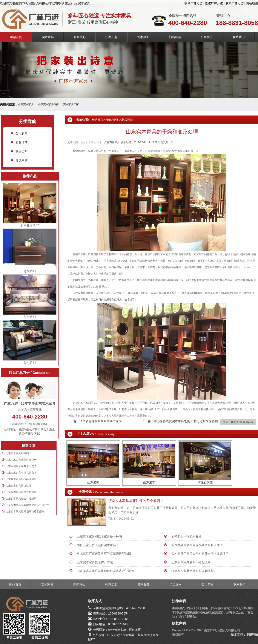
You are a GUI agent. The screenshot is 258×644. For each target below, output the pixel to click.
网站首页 (16, 37)
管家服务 (143, 37)
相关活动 (19, 142)
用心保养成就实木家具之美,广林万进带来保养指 (186, 421)
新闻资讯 (112, 120)
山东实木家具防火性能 (18, 486)
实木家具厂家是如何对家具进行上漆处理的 (200, 554)
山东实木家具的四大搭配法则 (191, 562)
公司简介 (207, 37)
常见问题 (19, 161)
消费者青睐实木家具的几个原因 (101, 421)
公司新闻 (19, 133)
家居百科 (19, 151)
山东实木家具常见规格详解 (21, 492)
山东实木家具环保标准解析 (21, 479)
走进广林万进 (214, 3)
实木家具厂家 (71, 104)
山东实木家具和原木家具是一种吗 (99, 536)
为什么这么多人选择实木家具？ (98, 545)
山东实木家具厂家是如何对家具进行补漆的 (105, 571)
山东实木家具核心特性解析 (21, 499)
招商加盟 (111, 37)
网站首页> (98, 120)
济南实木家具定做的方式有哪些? (193, 571)
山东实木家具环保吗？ (18, 453)
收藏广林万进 (193, 3)
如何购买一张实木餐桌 (186, 536)
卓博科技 (252, 635)
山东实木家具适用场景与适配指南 (25, 511)
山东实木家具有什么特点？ (21, 473)
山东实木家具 (26, 104)
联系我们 (239, 37)
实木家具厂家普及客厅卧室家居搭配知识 (104, 554)
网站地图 (252, 3)
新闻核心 (80, 37)
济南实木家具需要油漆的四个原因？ (136, 501)
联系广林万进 (235, 3)
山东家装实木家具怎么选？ (21, 466)
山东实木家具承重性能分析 (21, 460)
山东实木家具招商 (48, 104)
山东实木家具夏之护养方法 (95, 562)
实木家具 (48, 37)
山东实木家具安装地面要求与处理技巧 (28, 505)
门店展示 (175, 37)
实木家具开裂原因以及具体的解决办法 (197, 545)
